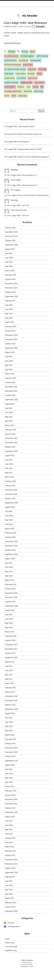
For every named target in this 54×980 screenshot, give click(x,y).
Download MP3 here (12, 54)
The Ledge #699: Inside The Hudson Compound (23, 145)
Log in (7, 950)
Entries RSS (27, 973)
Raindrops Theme (27, 977)
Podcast (11, 934)
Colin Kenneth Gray (19, 221)
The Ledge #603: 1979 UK (18, 216)
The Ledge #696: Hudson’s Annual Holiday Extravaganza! (26, 168)
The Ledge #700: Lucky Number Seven (19, 137)
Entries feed (9, 954)
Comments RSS (27, 975)
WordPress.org (11, 961)
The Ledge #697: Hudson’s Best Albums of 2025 (23, 160)
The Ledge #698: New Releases (16, 153)
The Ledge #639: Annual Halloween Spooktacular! (28, 206)
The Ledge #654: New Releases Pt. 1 (23, 186)
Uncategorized (14, 938)
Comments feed (11, 957)
